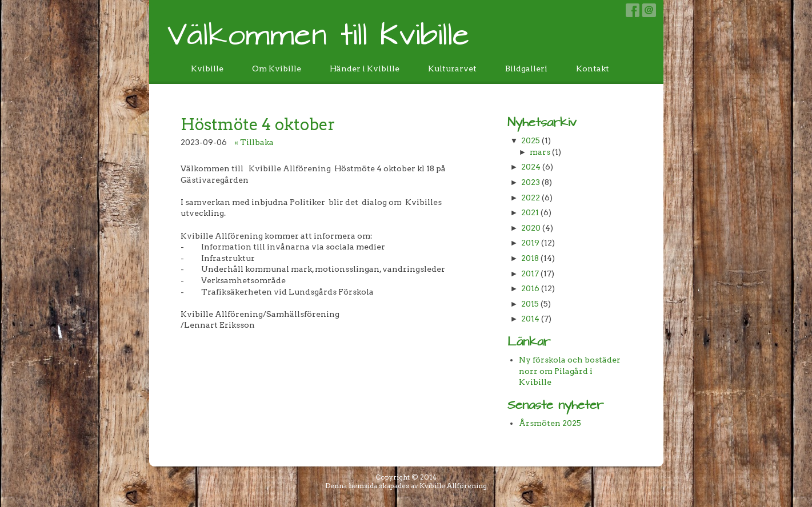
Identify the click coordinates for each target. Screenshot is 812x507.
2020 (531, 228)
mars (540, 152)
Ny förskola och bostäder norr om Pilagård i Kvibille (570, 371)
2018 (530, 258)
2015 (530, 304)
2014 (530, 319)
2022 (531, 198)
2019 (530, 243)
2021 (530, 212)
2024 (531, 167)
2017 (530, 273)
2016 (530, 288)
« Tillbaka (254, 142)
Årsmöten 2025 (550, 423)
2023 (531, 182)
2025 (531, 140)
